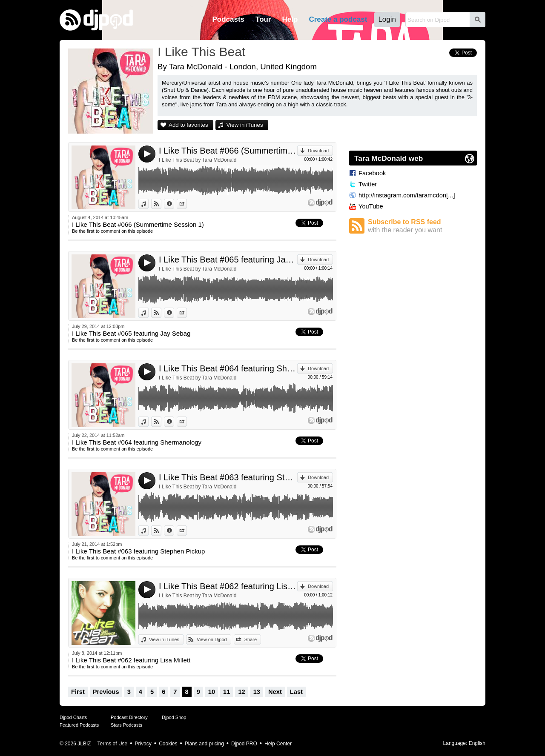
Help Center (278, 744)
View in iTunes (245, 125)
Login (387, 19)
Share (187, 204)
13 (257, 692)
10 (212, 692)
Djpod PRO (244, 744)
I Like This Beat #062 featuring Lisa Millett (228, 586)
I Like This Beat (201, 52)
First (78, 692)
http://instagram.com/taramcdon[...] (407, 195)
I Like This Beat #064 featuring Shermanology (228, 368)
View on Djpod (161, 204)
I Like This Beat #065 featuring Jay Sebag (228, 260)
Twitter (368, 184)
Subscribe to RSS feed (422, 226)
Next (275, 692)
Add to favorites (188, 125)
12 (241, 692)
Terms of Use (113, 744)
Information (174, 204)
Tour (263, 19)
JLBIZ (84, 744)
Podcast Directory (129, 717)
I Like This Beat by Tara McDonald (198, 160)
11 (227, 692)
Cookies (168, 744)
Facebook (372, 173)
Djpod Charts (73, 717)
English (477, 743)
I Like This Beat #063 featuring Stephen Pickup (228, 477)
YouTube (371, 206)
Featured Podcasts (79, 725)
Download (318, 151)
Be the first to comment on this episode (112, 231)
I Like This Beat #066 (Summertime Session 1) (228, 151)
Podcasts (228, 19)
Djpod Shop (174, 717)
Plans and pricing (204, 744)
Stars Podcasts (126, 725)
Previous (106, 692)
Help (290, 19)
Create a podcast (338, 19)
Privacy (143, 744)
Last (296, 692)
